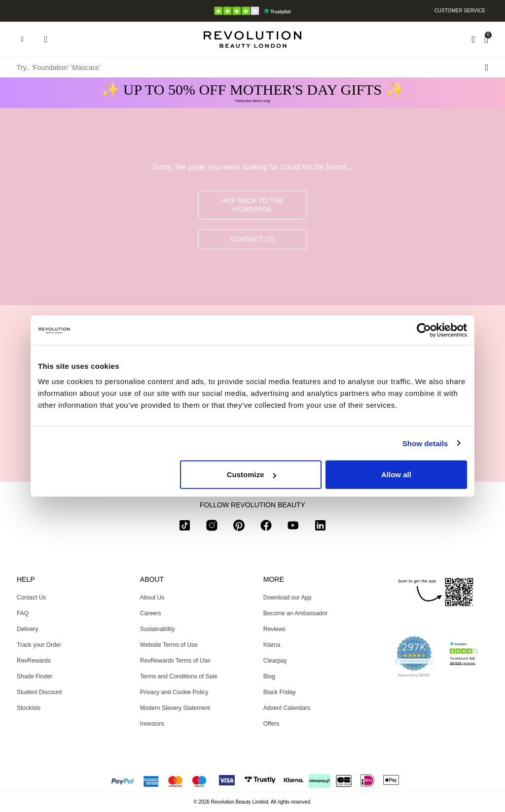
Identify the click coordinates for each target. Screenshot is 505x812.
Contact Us (252, 239)
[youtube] (293, 527)
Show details (425, 443)
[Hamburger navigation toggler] (22, 39)
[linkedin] (320, 527)
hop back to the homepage (253, 205)
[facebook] (266, 527)
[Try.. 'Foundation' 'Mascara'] (252, 68)
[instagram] (212, 527)
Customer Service (460, 11)
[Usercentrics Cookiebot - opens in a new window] (424, 330)
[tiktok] (185, 527)
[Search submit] (487, 68)
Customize (252, 475)
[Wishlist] (473, 39)
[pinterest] (239, 527)
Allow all (396, 475)
